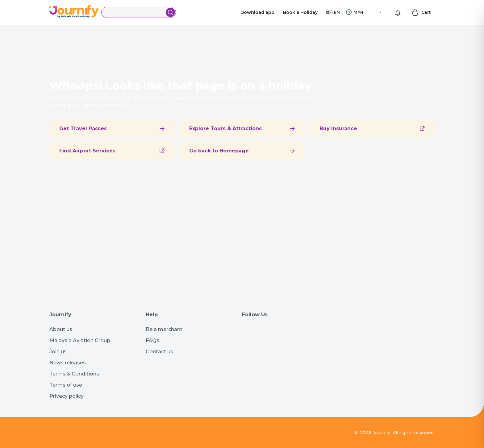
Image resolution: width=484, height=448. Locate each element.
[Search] (134, 12)
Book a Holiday (300, 12)
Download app (257, 12)
